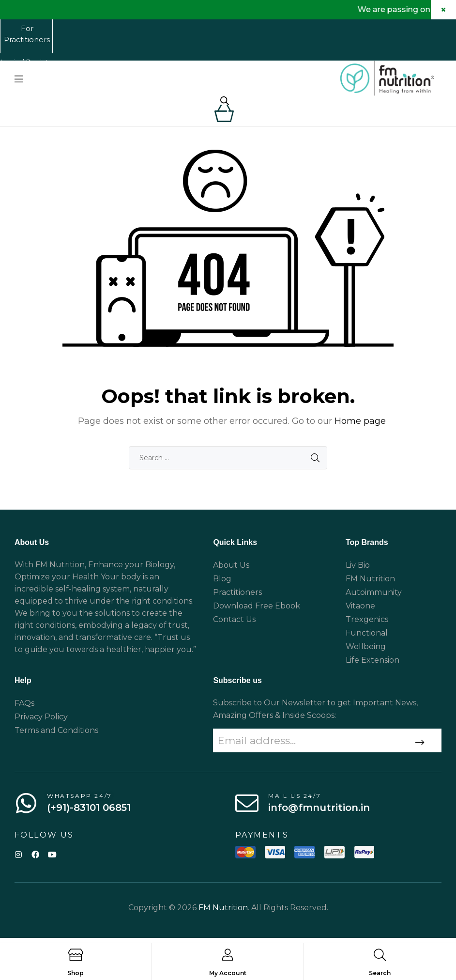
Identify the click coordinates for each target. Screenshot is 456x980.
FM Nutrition (223, 916)
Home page (360, 429)
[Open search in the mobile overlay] (225, 102)
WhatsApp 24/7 (80, 804)
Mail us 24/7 (295, 804)
